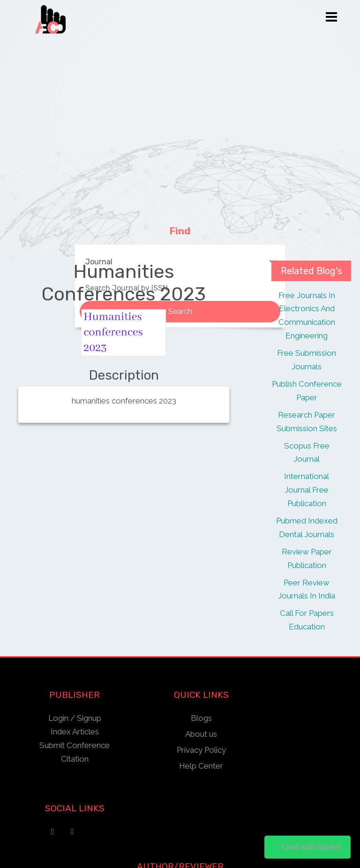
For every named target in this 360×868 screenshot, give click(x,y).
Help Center (201, 766)
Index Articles (75, 732)
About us (201, 734)
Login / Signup (75, 718)
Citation (75, 759)
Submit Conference (75, 745)
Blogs (201, 718)
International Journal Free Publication (307, 490)
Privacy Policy (201, 750)
